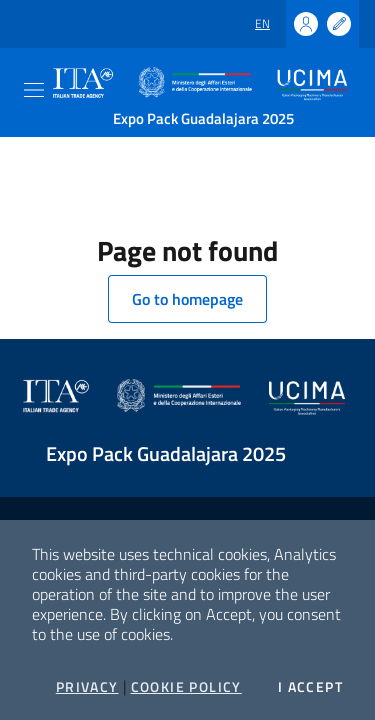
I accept (310, 687)
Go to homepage (187, 299)
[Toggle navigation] (34, 90)
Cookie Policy (186, 687)
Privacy (87, 687)
